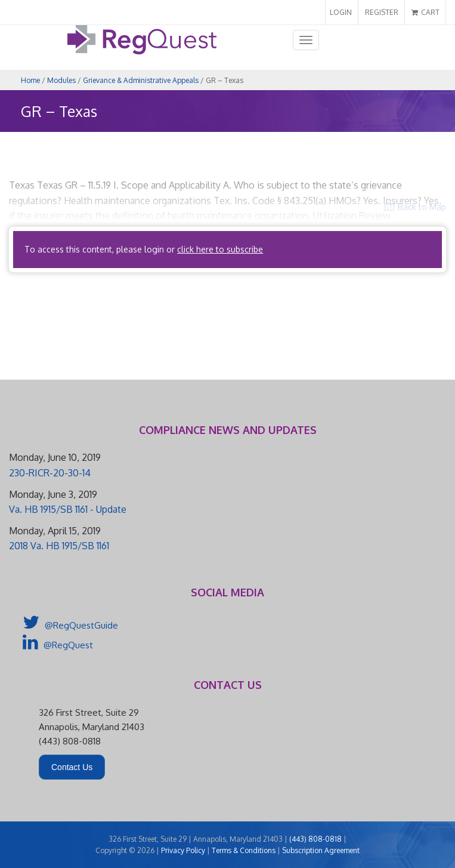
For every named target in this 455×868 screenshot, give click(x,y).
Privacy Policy (183, 850)
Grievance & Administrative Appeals (141, 80)
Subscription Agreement (321, 850)
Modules (61, 80)
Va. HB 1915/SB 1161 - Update (68, 509)
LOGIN (341, 12)
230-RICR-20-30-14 (50, 473)
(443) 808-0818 (315, 839)
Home (30, 80)
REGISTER (382, 12)
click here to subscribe (220, 249)
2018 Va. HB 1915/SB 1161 (59, 546)
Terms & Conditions (244, 850)
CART (425, 12)
